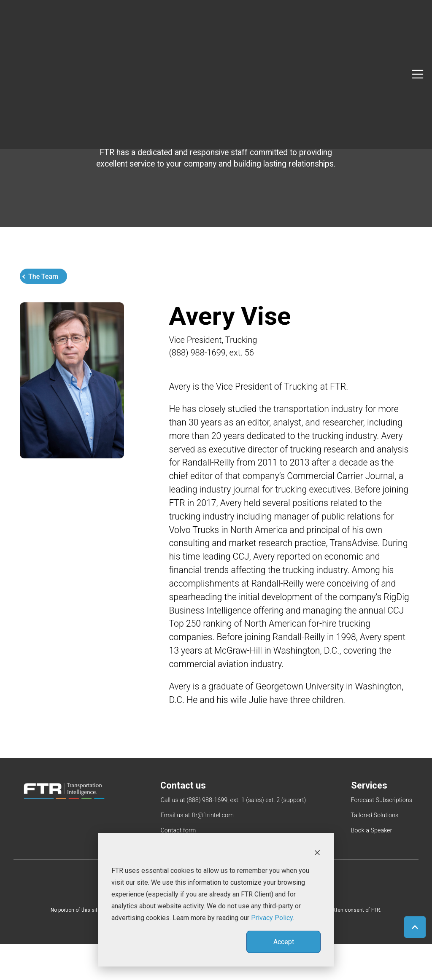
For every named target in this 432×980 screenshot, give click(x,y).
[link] (64, 825)
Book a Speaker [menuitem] (372, 866)
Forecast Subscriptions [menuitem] (382, 835)
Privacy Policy (272, 918)
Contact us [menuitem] (184, 820)
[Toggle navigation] (418, 25)
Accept (284, 942)
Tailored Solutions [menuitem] (375, 851)
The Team (43, 283)
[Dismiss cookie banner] (317, 852)
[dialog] (216, 900)
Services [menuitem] (370, 820)
